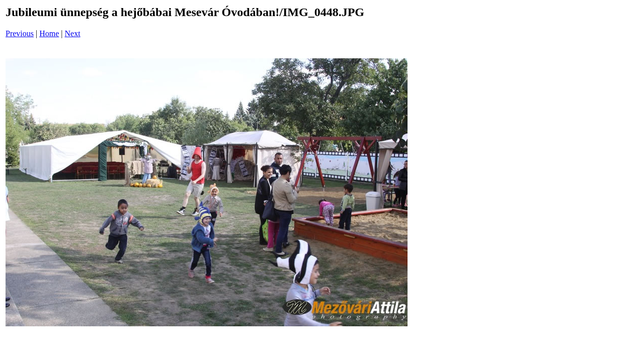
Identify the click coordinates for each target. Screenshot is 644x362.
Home (49, 33)
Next (73, 33)
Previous (20, 33)
